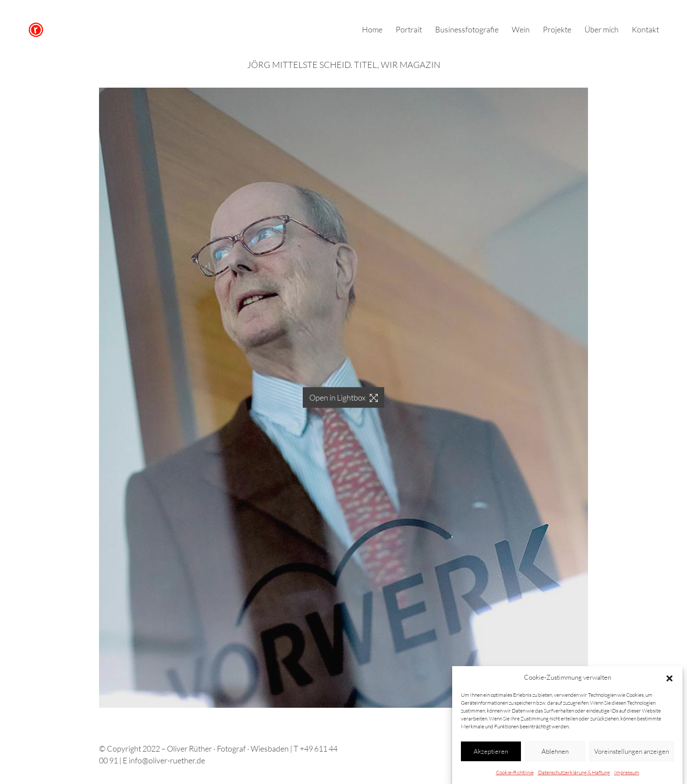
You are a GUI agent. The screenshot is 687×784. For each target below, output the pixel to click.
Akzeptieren (491, 752)
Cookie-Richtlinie (515, 773)
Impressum (627, 773)
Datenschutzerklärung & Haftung (574, 773)
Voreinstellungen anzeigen (632, 752)
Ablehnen (555, 752)
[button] (669, 678)
